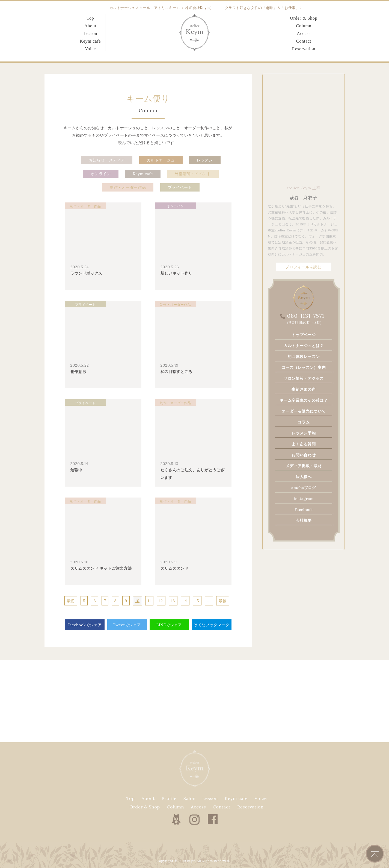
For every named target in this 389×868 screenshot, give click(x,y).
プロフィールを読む (303, 267)
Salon (190, 798)
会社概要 (304, 520)
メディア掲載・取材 (304, 466)
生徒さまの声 (304, 389)
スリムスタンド (175, 568)
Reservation (304, 49)
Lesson (90, 33)
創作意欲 (78, 372)
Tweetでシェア (127, 625)
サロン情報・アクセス (304, 378)
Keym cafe (90, 41)
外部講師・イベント (193, 174)
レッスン (205, 160)
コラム (304, 422)
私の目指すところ (177, 372)
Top (90, 18)
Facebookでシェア (85, 625)
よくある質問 (304, 444)
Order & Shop (304, 18)
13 (173, 601)
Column (304, 26)
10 (137, 601)
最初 (71, 601)
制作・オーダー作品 (128, 187)
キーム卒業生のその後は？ (304, 400)
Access (304, 33)
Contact (304, 41)
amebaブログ (304, 488)
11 (149, 601)
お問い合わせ (304, 455)
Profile (169, 798)
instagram (304, 499)
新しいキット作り (177, 273)
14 (185, 601)
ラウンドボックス (87, 273)
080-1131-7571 (306, 316)
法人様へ (304, 477)
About (90, 26)
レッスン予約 (304, 433)
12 (161, 601)
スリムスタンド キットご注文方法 (101, 568)
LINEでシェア (169, 625)
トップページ (304, 335)
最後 (223, 601)
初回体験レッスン (304, 357)
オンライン (101, 174)
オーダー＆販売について (304, 411)
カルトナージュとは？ (304, 346)
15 (197, 601)
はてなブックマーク (212, 625)
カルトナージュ (161, 160)
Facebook (304, 510)
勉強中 (76, 470)
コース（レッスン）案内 (304, 367)
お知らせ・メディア (107, 160)
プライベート (180, 187)
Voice (90, 49)
